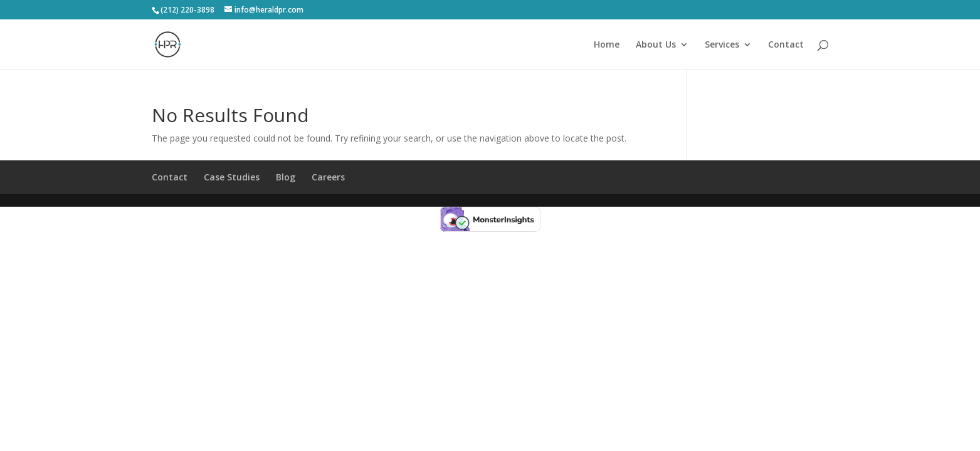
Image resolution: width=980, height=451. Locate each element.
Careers (328, 177)
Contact (786, 45)
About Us (656, 45)
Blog (286, 177)
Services (722, 45)
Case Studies (232, 177)
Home (607, 45)
